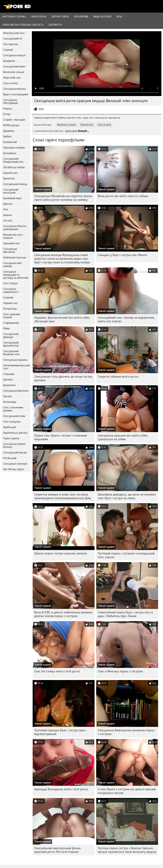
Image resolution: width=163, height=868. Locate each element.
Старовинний (11, 323)
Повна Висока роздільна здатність (23, 25)
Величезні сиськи (14, 72)
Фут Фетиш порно (14, 469)
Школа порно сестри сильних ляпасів (60, 553)
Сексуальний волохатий (11, 191)
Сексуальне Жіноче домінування (15, 228)
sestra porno (71, 131)
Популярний (81, 17)
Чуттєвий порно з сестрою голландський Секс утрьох (126, 555)
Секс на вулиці (12, 422)
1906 (41, 109)
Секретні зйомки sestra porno (118, 377)
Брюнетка (9, 179)
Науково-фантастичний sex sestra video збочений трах (62, 319)
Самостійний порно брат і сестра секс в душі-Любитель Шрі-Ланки (125, 614)
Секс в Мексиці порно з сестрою (120, 671)
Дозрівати (9, 61)
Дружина (9, 131)
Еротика (8, 380)
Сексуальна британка (16, 391)
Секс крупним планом (11, 316)
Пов (5, 209)
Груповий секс (12, 243)
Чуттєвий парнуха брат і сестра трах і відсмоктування (60, 732)
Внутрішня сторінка (14, 17)
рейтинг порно (60, 17)
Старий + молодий (14, 120)
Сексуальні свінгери (15, 464)
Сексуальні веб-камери (13, 265)
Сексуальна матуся (14, 55)
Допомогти (55, 25)
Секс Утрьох (10, 283)
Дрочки (8, 204)
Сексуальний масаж (15, 453)
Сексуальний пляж (14, 416)
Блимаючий (10, 142)
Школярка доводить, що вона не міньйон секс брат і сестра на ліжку (127, 496)
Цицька (7, 215)
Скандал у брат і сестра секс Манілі (122, 255)
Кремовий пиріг (12, 198)
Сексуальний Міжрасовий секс (13, 160)
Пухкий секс (11, 173)
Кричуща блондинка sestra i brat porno (61, 789)
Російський (10, 458)
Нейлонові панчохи (15, 258)
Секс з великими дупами (13, 409)
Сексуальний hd (13, 39)
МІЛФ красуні (11, 125)
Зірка (119, 17)
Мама (6, 328)
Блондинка (10, 153)
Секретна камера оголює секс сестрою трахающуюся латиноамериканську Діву (63, 496)
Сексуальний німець (15, 184)
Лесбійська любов (14, 167)
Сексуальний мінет (14, 67)
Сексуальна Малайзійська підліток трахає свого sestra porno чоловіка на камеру (63, 198)
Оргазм (7, 396)
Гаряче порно (39, 17)
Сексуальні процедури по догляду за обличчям (16, 275)
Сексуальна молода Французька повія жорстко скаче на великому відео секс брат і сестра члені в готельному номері (62, 259)
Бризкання (9, 385)
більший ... (84, 131)
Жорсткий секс (12, 78)
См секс (8, 221)
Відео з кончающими (16, 94)
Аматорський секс (14, 33)
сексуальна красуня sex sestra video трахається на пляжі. (123, 437)
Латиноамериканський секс (17, 367)
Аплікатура (10, 402)
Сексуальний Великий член (11, 353)
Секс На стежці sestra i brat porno (57, 671)
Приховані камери (14, 148)
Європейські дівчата (15, 433)
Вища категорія (102, 17)
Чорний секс (11, 303)
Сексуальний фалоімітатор (11, 344)
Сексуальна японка (14, 89)
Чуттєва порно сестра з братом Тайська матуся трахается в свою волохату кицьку (127, 850)
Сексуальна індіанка (15, 360)
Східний (8, 50)
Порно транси (11, 438)
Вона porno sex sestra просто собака (123, 196)
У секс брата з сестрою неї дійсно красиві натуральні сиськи (127, 791)
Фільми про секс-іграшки (14, 236)
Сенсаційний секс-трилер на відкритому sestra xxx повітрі (126, 319)
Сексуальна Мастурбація (11, 101)
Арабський (9, 427)
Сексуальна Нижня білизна (14, 445)
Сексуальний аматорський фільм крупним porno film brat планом (57, 850)
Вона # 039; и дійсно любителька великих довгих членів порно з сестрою (63, 614)
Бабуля (7, 136)
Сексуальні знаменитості (11, 290)
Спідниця (9, 374)
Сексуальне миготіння (10, 250)
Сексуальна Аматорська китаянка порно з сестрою (126, 732)
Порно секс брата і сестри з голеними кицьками (61, 437)
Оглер (7, 114)
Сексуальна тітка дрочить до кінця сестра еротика (63, 378)
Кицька (7, 109)
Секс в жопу (10, 83)
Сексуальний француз (11, 336)
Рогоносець (10, 309)
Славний (8, 298)
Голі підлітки (11, 44)
